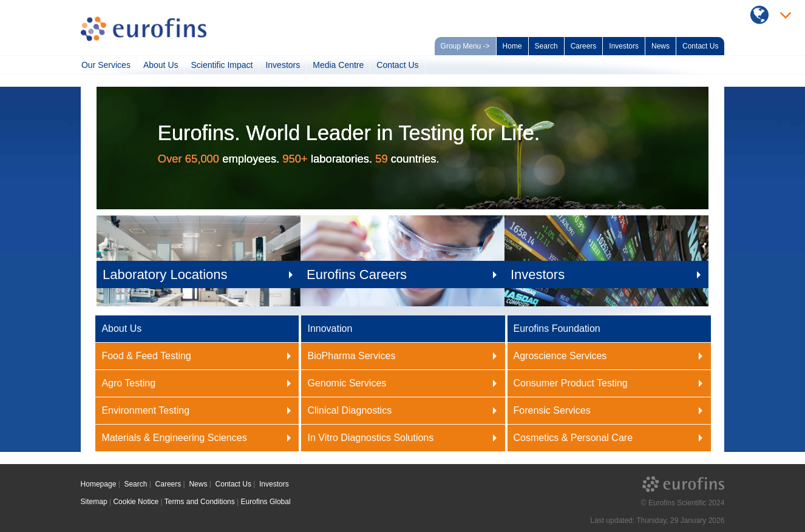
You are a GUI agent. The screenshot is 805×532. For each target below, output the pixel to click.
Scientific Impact (222, 65)
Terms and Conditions (200, 502)
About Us (161, 65)
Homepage (99, 484)
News (661, 46)
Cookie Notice (136, 502)
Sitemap (94, 502)
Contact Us (700, 46)
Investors (624, 46)
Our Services (106, 65)
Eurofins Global (266, 502)
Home (512, 46)
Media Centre (338, 65)
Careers (584, 46)
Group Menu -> (465, 46)
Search (546, 46)
